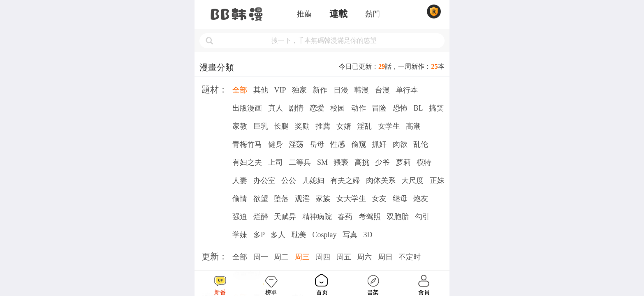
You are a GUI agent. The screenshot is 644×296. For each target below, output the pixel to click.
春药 (345, 217)
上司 (276, 162)
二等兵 (300, 162)
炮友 (421, 199)
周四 (323, 257)
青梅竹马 (247, 144)
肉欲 (400, 144)
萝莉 (403, 162)
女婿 (344, 126)
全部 (240, 90)
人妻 (240, 180)
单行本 (407, 90)
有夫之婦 (345, 180)
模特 (424, 162)
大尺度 (412, 180)
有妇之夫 (247, 162)
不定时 (410, 257)
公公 (289, 180)
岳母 (317, 144)
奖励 (302, 126)
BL (418, 108)
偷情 (240, 199)
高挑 (362, 162)
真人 (276, 108)
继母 (400, 199)
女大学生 (351, 199)
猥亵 (341, 162)
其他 (261, 90)
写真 (350, 235)
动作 (359, 108)
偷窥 (359, 144)
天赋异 (285, 217)
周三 (302, 257)
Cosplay (324, 235)
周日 (385, 257)
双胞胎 (398, 217)
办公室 (264, 180)
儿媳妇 (313, 180)
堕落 (281, 199)
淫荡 (296, 144)
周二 (281, 257)
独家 (299, 90)
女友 (379, 199)
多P (259, 235)
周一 (261, 257)
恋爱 (317, 108)
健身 (276, 144)
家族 (323, 199)
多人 (278, 235)
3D (368, 235)
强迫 (240, 217)
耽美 (299, 235)
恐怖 (400, 108)
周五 (344, 257)
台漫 (382, 90)
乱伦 (421, 144)
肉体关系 (381, 180)
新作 (320, 90)
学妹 (240, 235)
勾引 (422, 217)
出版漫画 (247, 108)
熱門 (373, 14)
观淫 (302, 199)
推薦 (304, 14)
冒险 (379, 108)
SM (322, 162)
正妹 (437, 180)
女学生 (389, 126)
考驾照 (370, 217)
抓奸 (379, 144)
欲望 (261, 199)
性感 (338, 144)
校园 (338, 108)
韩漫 (361, 90)
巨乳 (261, 126)
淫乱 (364, 126)
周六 (364, 257)
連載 (338, 14)
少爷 (382, 162)
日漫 (341, 90)
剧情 (296, 108)
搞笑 (436, 108)
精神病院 (317, 217)
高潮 (413, 126)
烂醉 (261, 217)
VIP (280, 90)
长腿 (281, 126)
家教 (240, 126)
